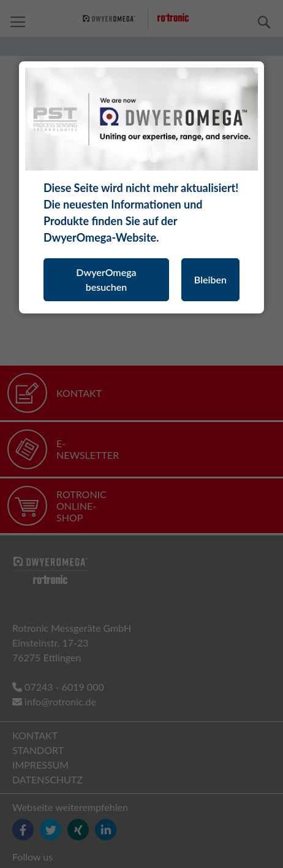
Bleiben (210, 279)
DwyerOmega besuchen (106, 279)
